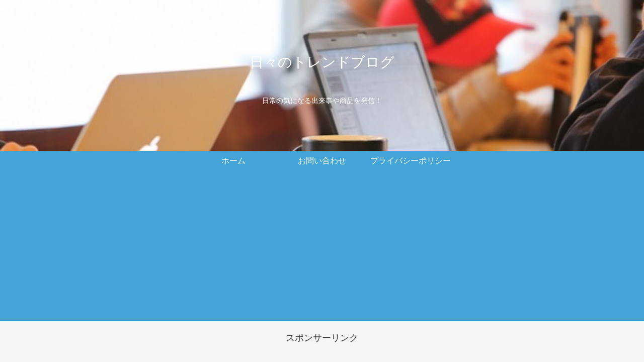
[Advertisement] (322, 250)
